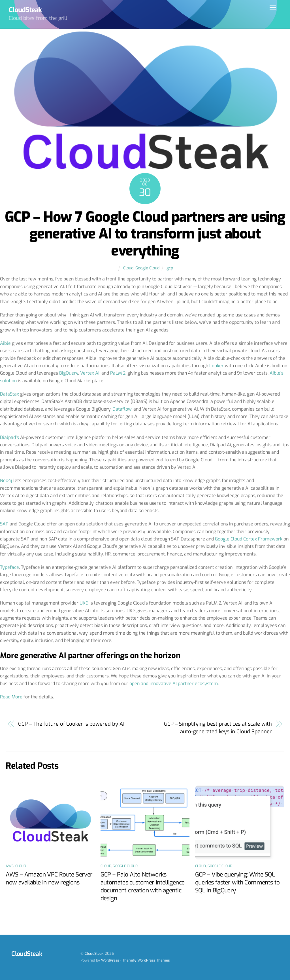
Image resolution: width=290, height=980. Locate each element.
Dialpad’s (9, 437)
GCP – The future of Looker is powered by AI (71, 724)
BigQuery (69, 373)
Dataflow (122, 409)
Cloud (128, 268)
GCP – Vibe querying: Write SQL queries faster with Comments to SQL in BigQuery (237, 882)
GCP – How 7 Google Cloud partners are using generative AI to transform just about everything (145, 234)
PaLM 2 (118, 373)
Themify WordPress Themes (146, 960)
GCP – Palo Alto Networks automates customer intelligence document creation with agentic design (143, 886)
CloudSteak (94, 953)
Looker (217, 366)
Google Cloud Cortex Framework (249, 539)
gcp (170, 268)
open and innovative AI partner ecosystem (174, 684)
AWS (10, 866)
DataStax (9, 394)
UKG (84, 603)
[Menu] (273, 8)
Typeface (9, 567)
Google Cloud (147, 268)
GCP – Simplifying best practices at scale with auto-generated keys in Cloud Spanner (218, 728)
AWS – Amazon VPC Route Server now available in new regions (49, 878)
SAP (4, 524)
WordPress (110, 960)
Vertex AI (90, 373)
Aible (5, 343)
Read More (11, 697)
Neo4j (6, 481)
